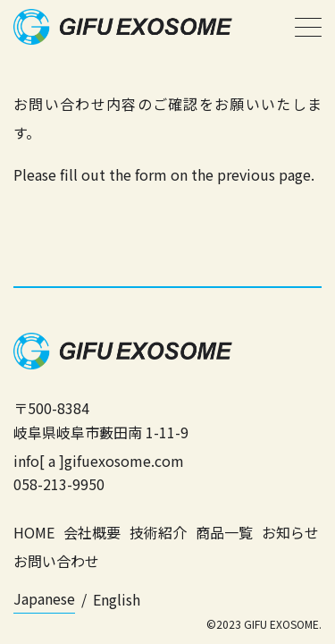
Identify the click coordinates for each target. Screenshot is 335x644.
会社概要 (92, 532)
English (117, 599)
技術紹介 (158, 532)
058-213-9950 (59, 484)
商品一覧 (224, 532)
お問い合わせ (56, 561)
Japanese (44, 598)
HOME (34, 532)
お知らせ (290, 532)
